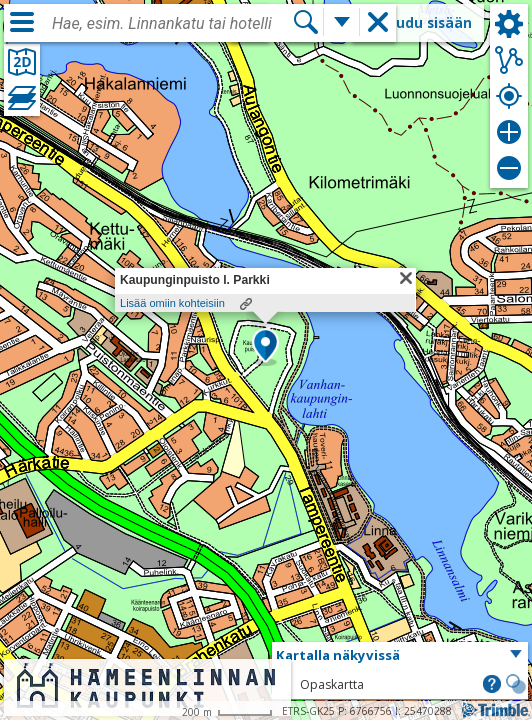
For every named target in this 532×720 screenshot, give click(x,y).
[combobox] (172, 24)
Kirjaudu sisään (418, 22)
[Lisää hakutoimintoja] (342, 22)
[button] (265, 347)
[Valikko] (22, 22)
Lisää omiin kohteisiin (172, 303)
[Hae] (306, 22)
